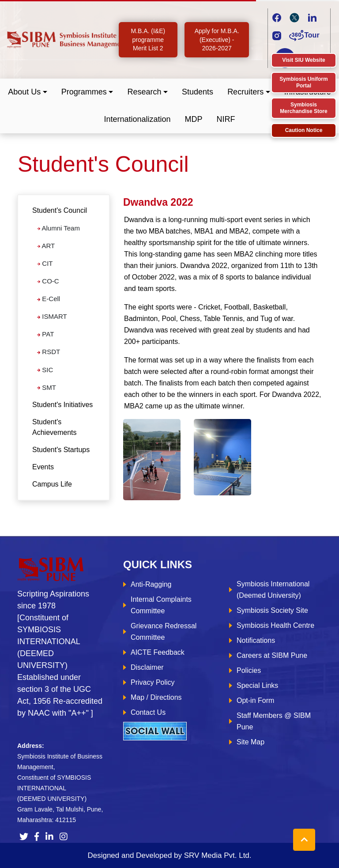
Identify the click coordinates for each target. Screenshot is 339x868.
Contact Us (148, 712)
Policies (249, 670)
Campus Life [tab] (52, 484)
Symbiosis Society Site (272, 610)
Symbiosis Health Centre (275, 625)
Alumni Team (58, 228)
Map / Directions (156, 697)
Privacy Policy (153, 682)
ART (46, 246)
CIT (45, 263)
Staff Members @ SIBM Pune (274, 721)
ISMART (52, 316)
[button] (28, 92)
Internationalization (137, 119)
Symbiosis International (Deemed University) (273, 590)
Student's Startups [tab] (61, 450)
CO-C (48, 281)
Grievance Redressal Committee (164, 632)
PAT (45, 334)
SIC (45, 370)
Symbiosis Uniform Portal (303, 82)
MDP (194, 119)
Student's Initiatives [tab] (62, 405)
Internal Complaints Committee (161, 605)
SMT (47, 387)
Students (198, 92)
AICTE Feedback (158, 652)
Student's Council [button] (60, 210)
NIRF (226, 119)
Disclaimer (147, 667)
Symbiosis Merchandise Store (303, 108)
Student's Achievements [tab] (55, 427)
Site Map (250, 742)
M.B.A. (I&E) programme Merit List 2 (148, 40)
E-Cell (49, 299)
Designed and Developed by (169, 855)
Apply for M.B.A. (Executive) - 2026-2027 (217, 40)
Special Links (257, 685)
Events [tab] (43, 467)
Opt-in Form (255, 700)
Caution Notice (304, 130)
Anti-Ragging (151, 584)
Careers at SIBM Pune (272, 655)
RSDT (49, 352)
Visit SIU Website (304, 60)
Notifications (256, 640)
